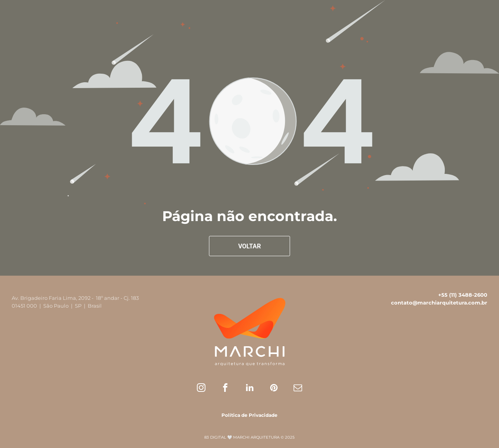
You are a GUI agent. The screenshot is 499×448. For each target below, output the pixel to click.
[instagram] (201, 389)
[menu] (482, 19)
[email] (298, 389)
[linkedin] (250, 389)
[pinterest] (274, 389)
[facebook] (226, 389)
